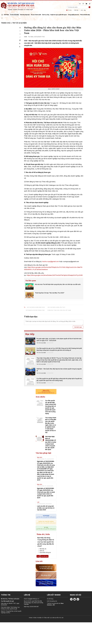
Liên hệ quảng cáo (52, 601)
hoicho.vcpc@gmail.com (51, 261)
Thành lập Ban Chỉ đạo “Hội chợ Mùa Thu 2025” (50, 293)
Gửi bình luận (78, 327)
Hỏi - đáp (83, 10)
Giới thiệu (6, 15)
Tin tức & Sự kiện (14, 15)
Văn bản (76, 10)
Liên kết (39, 561)
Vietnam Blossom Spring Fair (35, 310)
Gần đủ (41, 551)
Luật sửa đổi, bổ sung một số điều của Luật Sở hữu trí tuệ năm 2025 (46, 508)
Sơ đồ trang (50, 599)
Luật (38, 502)
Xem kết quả (44, 556)
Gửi (38, 556)
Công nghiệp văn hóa (74, 15)
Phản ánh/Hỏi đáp (85, 15)
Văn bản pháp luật (25, 15)
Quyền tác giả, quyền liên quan (59, 15)
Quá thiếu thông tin (45, 552)
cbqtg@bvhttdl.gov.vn (33, 599)
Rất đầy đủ (42, 549)
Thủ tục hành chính (36, 15)
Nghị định (40, 457)
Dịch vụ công (46, 15)
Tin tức (70, 10)
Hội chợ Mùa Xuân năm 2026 (36, 307)
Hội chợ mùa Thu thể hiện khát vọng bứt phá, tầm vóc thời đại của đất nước (58, 284)
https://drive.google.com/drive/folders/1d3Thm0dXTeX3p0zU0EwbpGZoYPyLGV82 (55, 275)
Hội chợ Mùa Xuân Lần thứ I (56, 307)
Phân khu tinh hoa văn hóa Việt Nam (59, 310)
